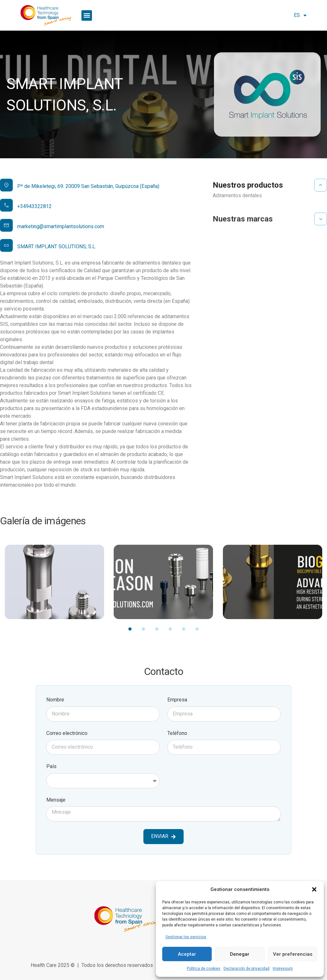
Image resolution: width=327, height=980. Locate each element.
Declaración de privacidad (247, 969)
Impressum (283, 969)
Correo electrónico (67, 733)
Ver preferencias (293, 954)
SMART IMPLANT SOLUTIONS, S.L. (57, 247)
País (51, 766)
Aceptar (187, 954)
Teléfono (177, 733)
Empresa (177, 700)
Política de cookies (204, 969)
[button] (314, 889)
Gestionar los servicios (186, 937)
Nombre (55, 700)
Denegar (240, 954)
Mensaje (56, 800)
